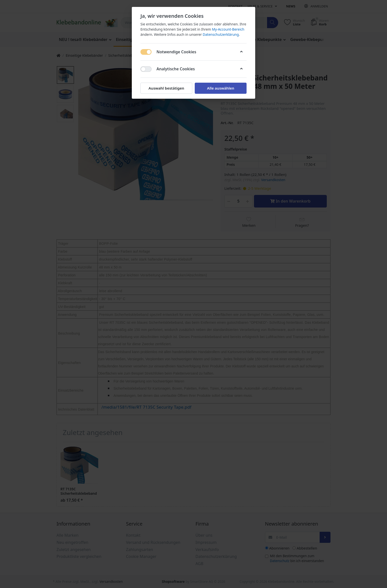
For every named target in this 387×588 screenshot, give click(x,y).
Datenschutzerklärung (221, 34)
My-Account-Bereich (228, 29)
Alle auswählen (221, 88)
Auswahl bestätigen (166, 88)
